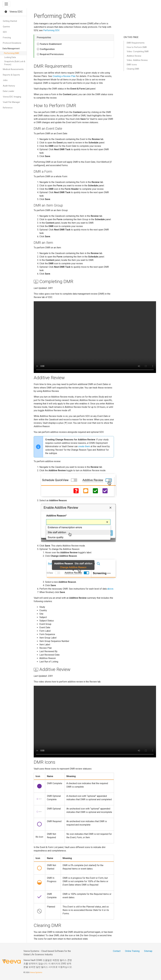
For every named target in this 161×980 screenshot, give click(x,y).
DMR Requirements (136, 43)
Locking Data (10, 57)
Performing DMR (12, 53)
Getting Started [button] (10, 21)
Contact (117, 951)
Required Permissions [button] (52, 54)
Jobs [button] (5, 80)
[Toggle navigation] (6, 4)
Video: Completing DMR (138, 51)
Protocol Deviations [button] (12, 43)
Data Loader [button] (9, 91)
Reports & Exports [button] (11, 75)
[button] (6, 12)
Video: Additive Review (137, 60)
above (110, 589)
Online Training (132, 951)
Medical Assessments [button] (13, 69)
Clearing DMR (133, 69)
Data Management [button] (11, 49)
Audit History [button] (9, 86)
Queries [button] (6, 27)
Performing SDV (51, 30)
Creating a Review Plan (64, 76)
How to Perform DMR (137, 47)
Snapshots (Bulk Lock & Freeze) (15, 63)
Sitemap (148, 951)
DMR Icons (132, 65)
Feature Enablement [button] (51, 44)
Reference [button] (8, 108)
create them (84, 446)
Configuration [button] (47, 49)
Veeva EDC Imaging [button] (12, 97)
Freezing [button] (7, 38)
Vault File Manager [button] (11, 102)
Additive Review (134, 56)
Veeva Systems (36, 972)
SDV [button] (5, 32)
